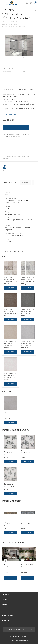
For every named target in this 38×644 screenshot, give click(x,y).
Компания (6, 610)
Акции (5, 600)
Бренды (5, 605)
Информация (8, 615)
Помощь (5, 620)
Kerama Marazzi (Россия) (25, 90)
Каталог (5, 594)
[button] (15, 58)
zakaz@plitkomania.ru (20, 641)
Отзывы (25, 183)
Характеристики (10, 183)
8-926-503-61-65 (20, 637)
